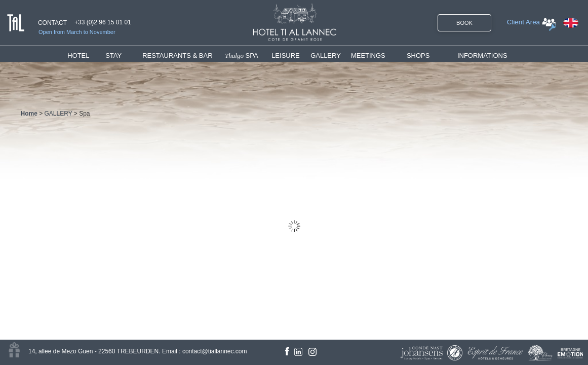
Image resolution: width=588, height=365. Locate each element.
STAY (113, 56)
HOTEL (80, 56)
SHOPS (418, 56)
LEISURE (286, 56)
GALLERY (326, 56)
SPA (242, 56)
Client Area (523, 22)
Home (29, 114)
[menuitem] (86, 56)
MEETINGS (368, 56)
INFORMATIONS (482, 56)
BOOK (464, 23)
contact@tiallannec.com (215, 351)
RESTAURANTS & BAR (177, 56)
